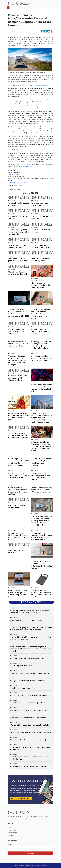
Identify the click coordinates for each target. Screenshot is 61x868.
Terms (10, 827)
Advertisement (13, 833)
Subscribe (30, 853)
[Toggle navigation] (8, 8)
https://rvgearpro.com (44, 85)
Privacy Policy (12, 830)
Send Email (16, 174)
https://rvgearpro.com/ (21, 182)
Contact (10, 836)
